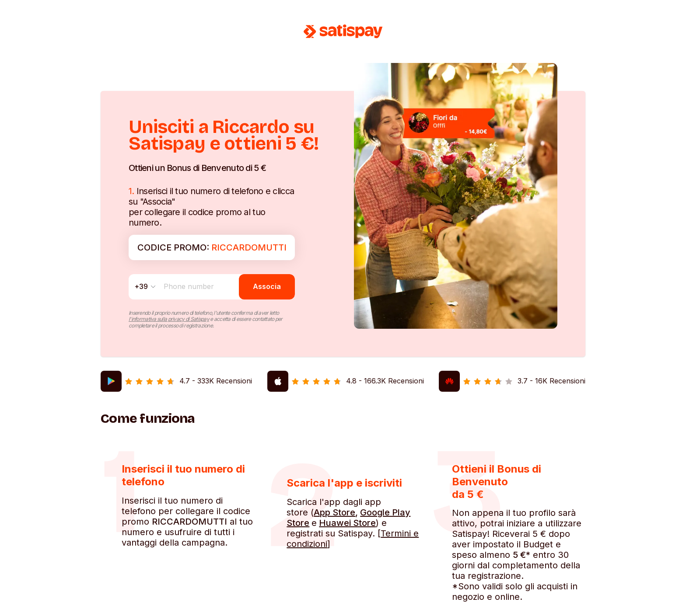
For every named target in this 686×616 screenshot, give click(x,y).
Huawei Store (347, 523)
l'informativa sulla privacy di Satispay (169, 319)
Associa (267, 286)
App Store (334, 512)
